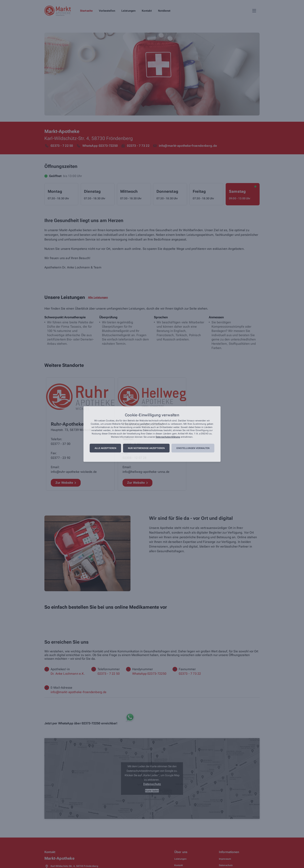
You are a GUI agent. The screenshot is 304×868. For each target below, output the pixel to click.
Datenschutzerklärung (168, 437)
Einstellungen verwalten (193, 448)
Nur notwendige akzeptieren (146, 448)
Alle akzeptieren (105, 448)
